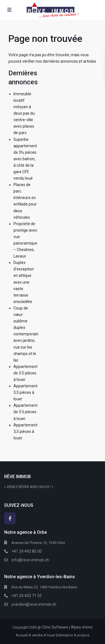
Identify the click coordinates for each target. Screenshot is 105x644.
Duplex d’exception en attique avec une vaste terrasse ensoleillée (24, 282)
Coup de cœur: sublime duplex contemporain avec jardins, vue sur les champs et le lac (26, 334)
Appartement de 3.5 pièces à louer (25, 373)
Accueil (22, 635)
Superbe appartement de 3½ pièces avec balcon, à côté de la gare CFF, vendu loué (25, 159)
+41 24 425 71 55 (27, 596)
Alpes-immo (82, 627)
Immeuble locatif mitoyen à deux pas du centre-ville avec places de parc (24, 113)
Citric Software (55, 627)
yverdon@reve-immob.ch (34, 604)
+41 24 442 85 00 (27, 551)
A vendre (36, 635)
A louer (49, 635)
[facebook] (10, 518)
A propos (82, 635)
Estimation (65, 635)
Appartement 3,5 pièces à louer (25, 392)
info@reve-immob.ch (30, 560)
